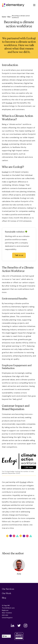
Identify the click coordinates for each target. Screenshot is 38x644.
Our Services (8, 589)
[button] (34, 5)
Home (4, 17)
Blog (9, 17)
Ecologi (9, 103)
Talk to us (19, 255)
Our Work (6, 593)
